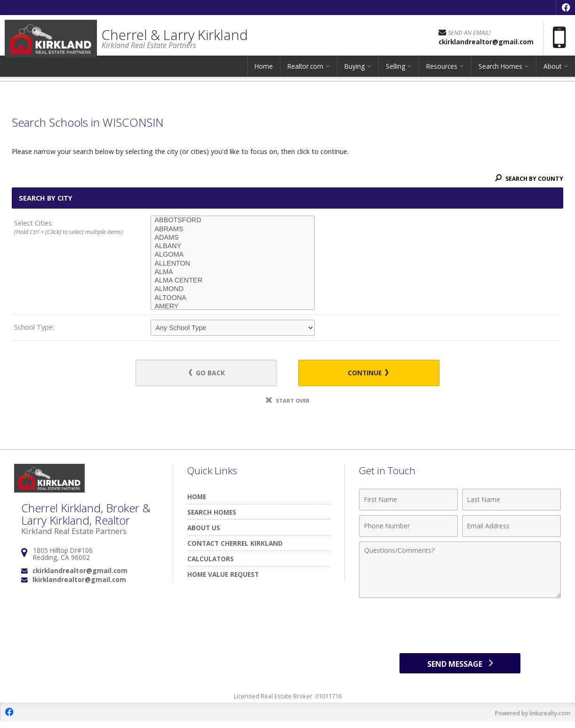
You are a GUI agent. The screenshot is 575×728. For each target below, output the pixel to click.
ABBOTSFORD (233, 220)
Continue (363, 374)
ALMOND (233, 289)
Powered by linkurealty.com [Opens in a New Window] (531, 719)
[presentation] (460, 627)
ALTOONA (233, 298)
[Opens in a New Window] (566, 8)
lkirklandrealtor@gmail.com (79, 581)
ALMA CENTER (233, 281)
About (552, 73)
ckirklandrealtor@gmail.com (80, 572)
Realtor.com (305, 73)
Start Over (287, 402)
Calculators (211, 560)
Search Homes (500, 73)
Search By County (527, 178)
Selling (395, 73)
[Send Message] (460, 667)
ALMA (233, 272)
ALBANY (233, 246)
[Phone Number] (408, 527)
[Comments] (460, 571)
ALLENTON (233, 264)
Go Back (212, 374)
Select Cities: (69, 228)
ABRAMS (233, 229)
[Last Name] (511, 501)
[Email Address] (511, 527)
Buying (355, 73)
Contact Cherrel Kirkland (235, 545)
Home (264, 73)
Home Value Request (223, 576)
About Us (204, 529)
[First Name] (408, 501)
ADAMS (233, 238)
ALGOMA (233, 255)
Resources (442, 73)
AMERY (233, 307)
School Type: (34, 327)
